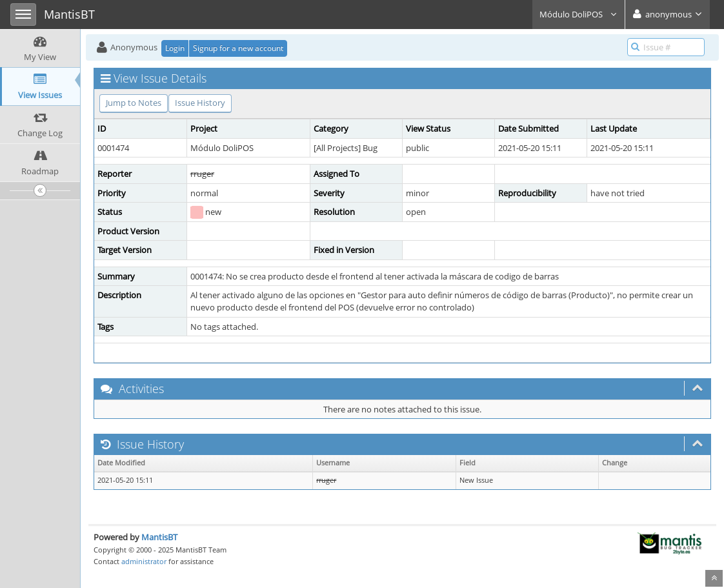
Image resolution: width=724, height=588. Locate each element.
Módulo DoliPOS (578, 14)
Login (175, 48)
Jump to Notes (134, 103)
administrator (144, 561)
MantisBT (159, 537)
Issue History (200, 103)
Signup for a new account (238, 48)
